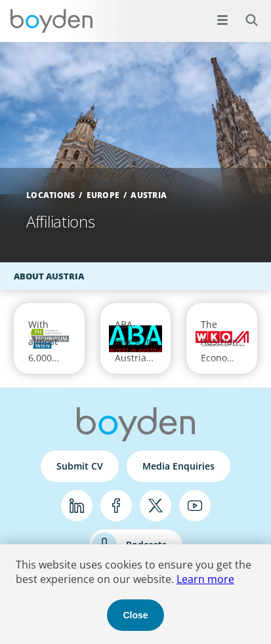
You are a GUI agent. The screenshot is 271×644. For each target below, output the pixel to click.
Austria (149, 195)
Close (135, 615)
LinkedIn (77, 506)
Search (244, 13)
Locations (51, 195)
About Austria (49, 276)
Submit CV (80, 466)
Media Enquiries (178, 466)
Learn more (205, 579)
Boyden (51, 21)
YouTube (195, 506)
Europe (103, 195)
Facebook (116, 506)
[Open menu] (222, 20)
